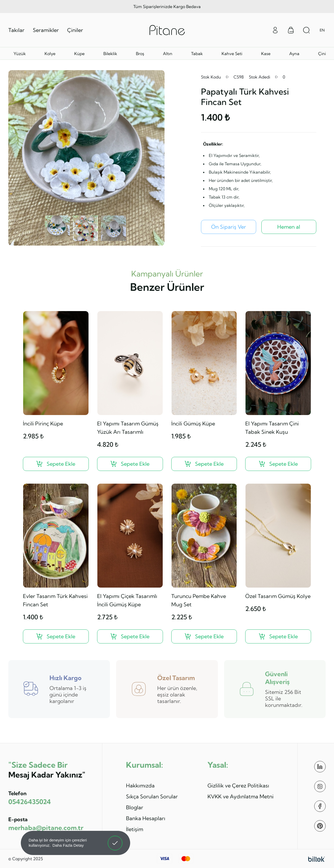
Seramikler (46, 30)
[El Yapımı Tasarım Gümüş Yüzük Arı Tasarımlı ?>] (130, 464)
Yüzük (20, 54)
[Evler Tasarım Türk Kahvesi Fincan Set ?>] (56, 636)
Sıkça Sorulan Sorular (152, 796)
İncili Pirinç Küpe (43, 423)
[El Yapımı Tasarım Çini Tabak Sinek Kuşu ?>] (278, 464)
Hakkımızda (140, 785)
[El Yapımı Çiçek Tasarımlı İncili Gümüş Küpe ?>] (130, 636)
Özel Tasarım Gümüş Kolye (278, 596)
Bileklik (110, 54)
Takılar (16, 30)
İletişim (135, 829)
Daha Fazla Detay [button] (68, 845)
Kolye (50, 54)
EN (322, 30)
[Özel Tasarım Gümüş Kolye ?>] (278, 636)
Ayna (294, 54)
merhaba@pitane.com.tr (46, 828)
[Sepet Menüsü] (291, 30)
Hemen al (289, 227)
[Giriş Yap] (275, 30)
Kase (266, 54)
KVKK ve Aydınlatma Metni (241, 796)
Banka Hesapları (146, 818)
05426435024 (30, 802)
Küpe (79, 54)
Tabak (197, 54)
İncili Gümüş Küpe (193, 423)
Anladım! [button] (115, 839)
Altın (168, 54)
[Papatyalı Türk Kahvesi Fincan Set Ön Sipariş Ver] (229, 227)
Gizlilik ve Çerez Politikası (238, 785)
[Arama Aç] (306, 30)
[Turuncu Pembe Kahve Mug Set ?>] (204, 636)
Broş (140, 54)
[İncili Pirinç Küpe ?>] (56, 464)
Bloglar (135, 807)
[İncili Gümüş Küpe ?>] (204, 464)
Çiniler (75, 30)
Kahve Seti (232, 54)
